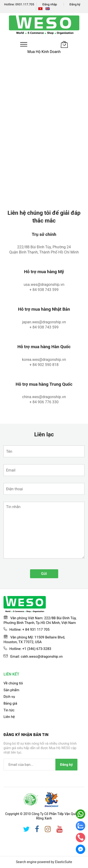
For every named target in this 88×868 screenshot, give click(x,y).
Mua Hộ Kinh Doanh (44, 52)
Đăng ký (75, 4)
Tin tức (9, 710)
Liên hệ (9, 717)
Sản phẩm (11, 690)
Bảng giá (10, 703)
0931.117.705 (25, 4)
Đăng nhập (50, 4)
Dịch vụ (9, 697)
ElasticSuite (63, 862)
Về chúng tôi (13, 683)
